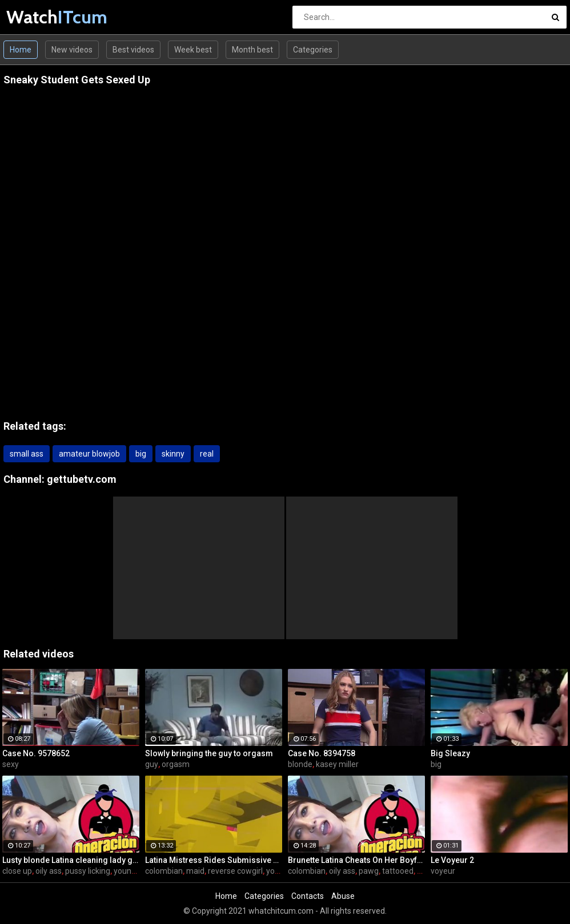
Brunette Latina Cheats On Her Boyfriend (356, 860)
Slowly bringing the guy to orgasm (209, 753)
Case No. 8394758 (322, 753)
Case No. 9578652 (36, 753)
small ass (27, 454)
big (141, 454)
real (207, 454)
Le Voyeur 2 (452, 860)
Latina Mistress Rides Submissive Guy (214, 860)
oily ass (49, 871)
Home (21, 50)
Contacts (308, 896)
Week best (193, 50)
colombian (164, 871)
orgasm (176, 764)
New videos (72, 50)
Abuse (343, 896)
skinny (173, 454)
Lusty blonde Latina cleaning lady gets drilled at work (71, 860)
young (277, 871)
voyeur (443, 871)
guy (152, 764)
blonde (300, 764)
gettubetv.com (82, 479)
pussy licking (88, 871)
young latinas (138, 871)
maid (195, 871)
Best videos (133, 50)
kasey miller (337, 764)
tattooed (398, 871)
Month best (252, 50)
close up (17, 871)
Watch (36, 17)
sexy (11, 764)
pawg (369, 871)
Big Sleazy (450, 753)
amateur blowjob (89, 454)
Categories (313, 50)
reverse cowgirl (235, 871)
